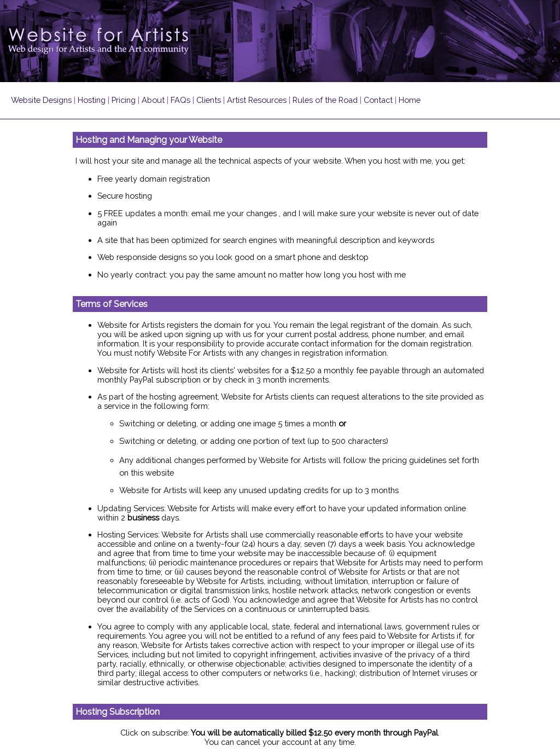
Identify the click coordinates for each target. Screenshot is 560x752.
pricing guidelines (414, 460)
